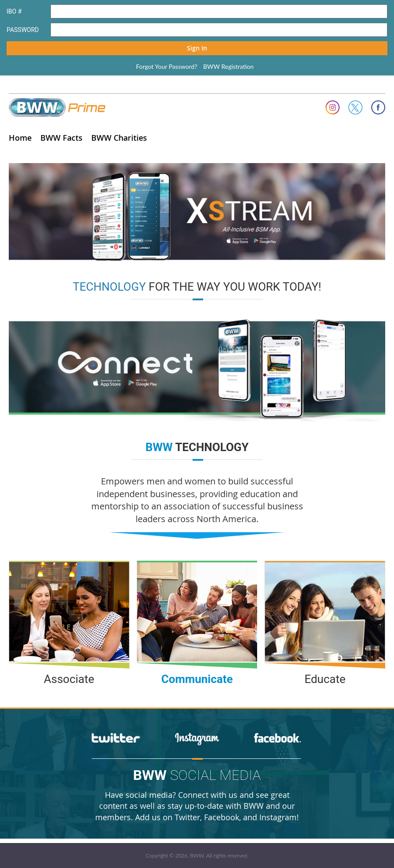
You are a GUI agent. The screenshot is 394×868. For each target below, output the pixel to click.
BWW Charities (119, 138)
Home (20, 138)
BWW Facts (61, 138)
